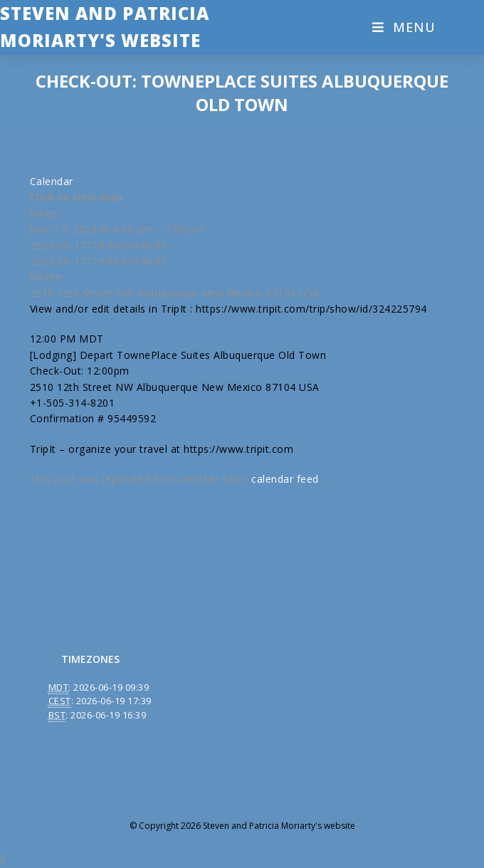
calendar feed (285, 479)
